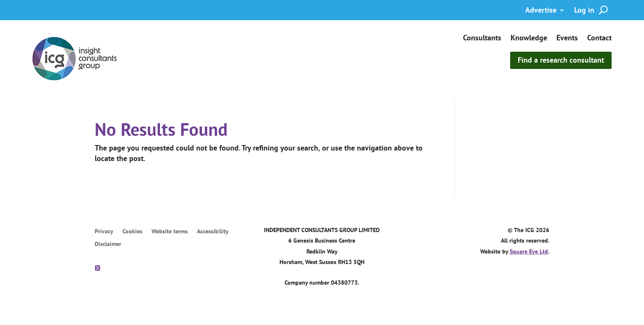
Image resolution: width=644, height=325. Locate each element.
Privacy (104, 232)
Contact (599, 39)
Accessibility (213, 232)
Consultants (482, 39)
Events (567, 39)
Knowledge (529, 39)
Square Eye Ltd (529, 251)
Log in (584, 11)
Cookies (132, 232)
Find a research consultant (561, 60)
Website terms (170, 232)
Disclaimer (108, 245)
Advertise (541, 11)
